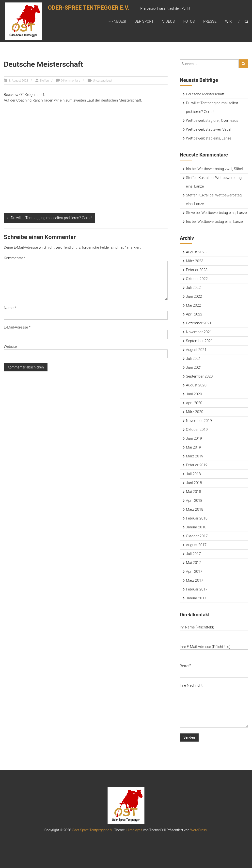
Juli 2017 (193, 554)
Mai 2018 (194, 492)
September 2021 (199, 341)
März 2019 (195, 456)
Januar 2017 (196, 598)
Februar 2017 (197, 589)
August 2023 (196, 252)
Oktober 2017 (197, 536)
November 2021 (199, 332)
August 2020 (196, 385)
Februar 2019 (197, 465)
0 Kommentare (71, 81)
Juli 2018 (193, 474)
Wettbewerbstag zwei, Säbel (209, 129)
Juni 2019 (194, 438)
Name (10, 308)
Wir (228, 21)
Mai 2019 (194, 447)
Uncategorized (102, 81)
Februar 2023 (197, 270)
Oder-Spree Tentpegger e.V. (91, 9)
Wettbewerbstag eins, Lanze (209, 138)
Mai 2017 (194, 563)
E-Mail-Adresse (17, 327)
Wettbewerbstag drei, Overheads (212, 121)
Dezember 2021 (199, 323)
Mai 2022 (194, 305)
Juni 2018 (194, 483)
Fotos (189, 21)
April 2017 (194, 572)
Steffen (44, 81)
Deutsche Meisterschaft (205, 94)
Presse (210, 21)
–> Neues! (117, 21)
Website (10, 347)
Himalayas (134, 830)
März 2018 (195, 509)
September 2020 (199, 376)
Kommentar (15, 258)
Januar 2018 (196, 527)
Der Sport (144, 21)
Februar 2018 (197, 518)
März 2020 (195, 412)
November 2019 (199, 421)
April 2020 (194, 403)
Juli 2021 (193, 359)
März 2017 (195, 580)
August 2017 (196, 545)
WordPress (198, 830)
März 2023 (195, 261)
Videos (168, 21)
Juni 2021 (194, 367)
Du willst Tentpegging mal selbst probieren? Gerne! (49, 218)
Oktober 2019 (197, 430)
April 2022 (194, 314)
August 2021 (196, 350)
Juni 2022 (194, 296)
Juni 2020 (194, 394)
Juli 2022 (193, 288)
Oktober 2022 (197, 279)
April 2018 (194, 501)
